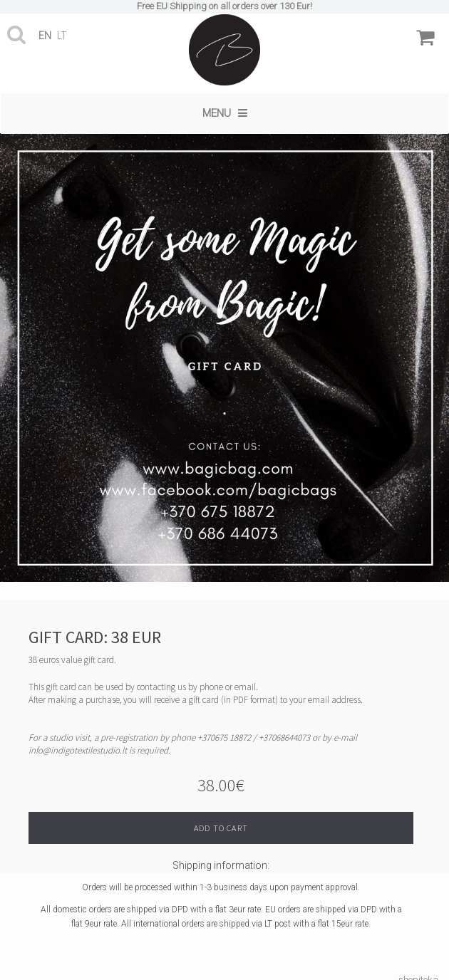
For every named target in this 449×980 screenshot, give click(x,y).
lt (62, 36)
